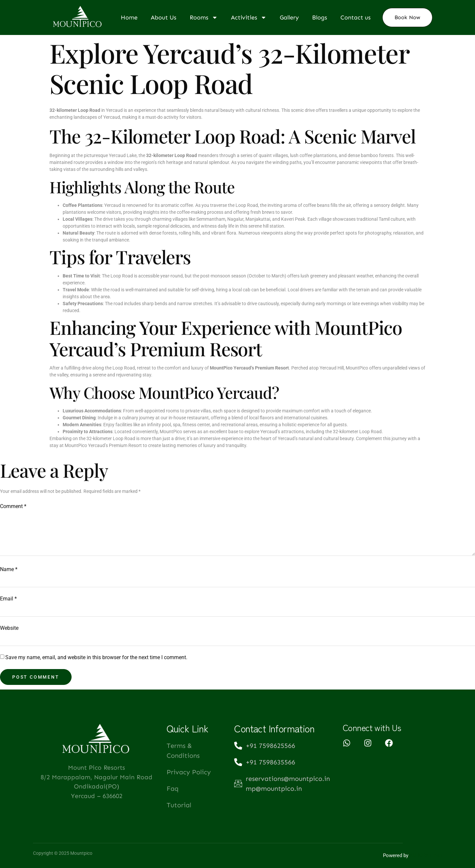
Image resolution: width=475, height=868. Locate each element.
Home (129, 17)
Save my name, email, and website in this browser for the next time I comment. (96, 657)
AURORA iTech (426, 855)
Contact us (356, 17)
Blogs (320, 17)
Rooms (204, 17)
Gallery (289, 17)
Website (9, 628)
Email (8, 599)
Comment (13, 506)
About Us (164, 17)
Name (9, 569)
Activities (249, 17)
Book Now (407, 17)
